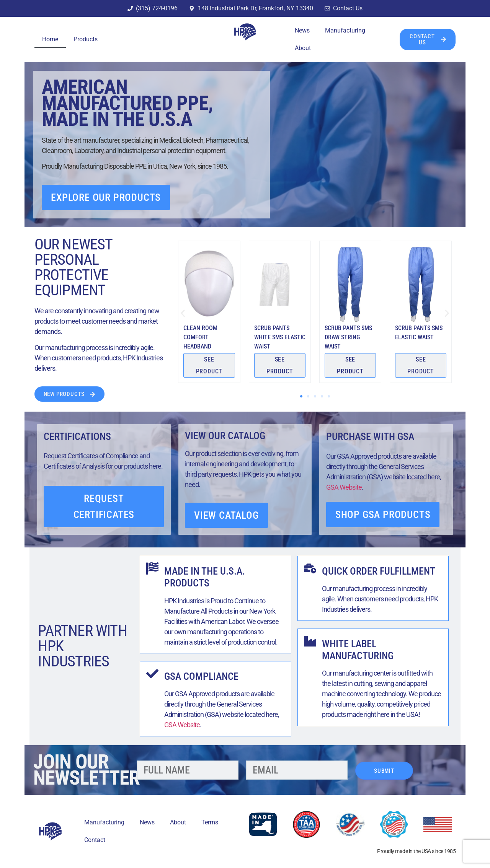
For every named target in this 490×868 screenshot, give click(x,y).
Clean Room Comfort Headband (200, 337)
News (302, 30)
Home (50, 39)
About (303, 48)
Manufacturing (345, 30)
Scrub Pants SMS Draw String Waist (348, 337)
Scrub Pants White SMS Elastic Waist (280, 337)
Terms (210, 822)
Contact (95, 840)
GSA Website (344, 487)
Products (86, 39)
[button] (183, 313)
